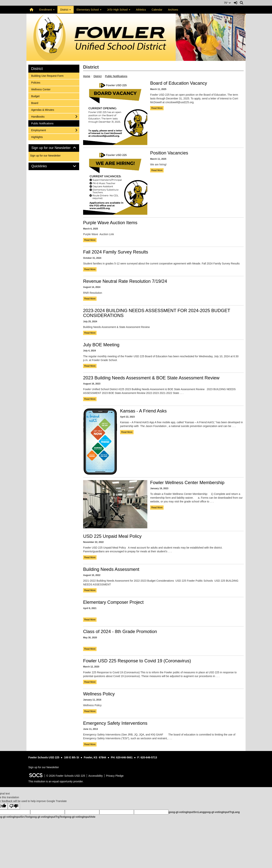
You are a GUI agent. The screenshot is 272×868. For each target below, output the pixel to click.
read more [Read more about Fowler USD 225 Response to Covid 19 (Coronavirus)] (90, 682)
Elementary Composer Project (113, 602)
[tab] (54, 148)
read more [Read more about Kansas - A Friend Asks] (127, 432)
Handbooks (38, 116)
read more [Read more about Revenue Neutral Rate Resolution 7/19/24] (90, 299)
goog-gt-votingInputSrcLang (186, 812)
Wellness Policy (99, 694)
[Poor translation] (14, 806)
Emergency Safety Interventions (115, 723)
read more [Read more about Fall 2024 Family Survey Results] (90, 269)
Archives (173, 10)
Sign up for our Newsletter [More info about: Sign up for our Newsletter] (45, 156)
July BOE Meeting (101, 345)
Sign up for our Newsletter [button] (54, 148)
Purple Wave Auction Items (110, 223)
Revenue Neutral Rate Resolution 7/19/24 (125, 281)
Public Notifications (116, 76)
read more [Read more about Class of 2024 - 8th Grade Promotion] (90, 649)
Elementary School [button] (89, 10)
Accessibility (96, 776)
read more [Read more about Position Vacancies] (157, 170)
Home (87, 76)
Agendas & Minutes (42, 110)
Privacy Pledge (115, 776)
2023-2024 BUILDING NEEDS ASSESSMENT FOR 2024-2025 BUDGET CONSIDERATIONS (157, 313)
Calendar (157, 10)
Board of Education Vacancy (179, 83)
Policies (36, 82)
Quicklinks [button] (43, 166)
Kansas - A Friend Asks (143, 411)
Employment (38, 130)
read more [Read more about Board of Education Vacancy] (157, 108)
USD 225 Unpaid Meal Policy (112, 536)
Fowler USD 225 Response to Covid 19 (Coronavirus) (137, 661)
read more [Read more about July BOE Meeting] (90, 366)
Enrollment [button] (47, 10)
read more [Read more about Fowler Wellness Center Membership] (157, 508)
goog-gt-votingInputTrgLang (222, 812)
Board (36, 103)
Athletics (141, 10)
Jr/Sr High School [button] (119, 10)
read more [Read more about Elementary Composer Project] (90, 620)
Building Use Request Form (47, 76)
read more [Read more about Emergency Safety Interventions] (90, 744)
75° (227, 3)
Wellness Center (41, 89)
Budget (36, 96)
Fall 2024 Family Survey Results (116, 252)
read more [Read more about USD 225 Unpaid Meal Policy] (90, 557)
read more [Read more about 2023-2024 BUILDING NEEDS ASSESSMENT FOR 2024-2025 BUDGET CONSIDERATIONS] (90, 333)
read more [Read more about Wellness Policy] (90, 711)
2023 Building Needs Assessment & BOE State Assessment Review (151, 378)
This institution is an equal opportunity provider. (56, 781)
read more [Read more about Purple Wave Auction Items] (90, 240)
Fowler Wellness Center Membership (187, 482)
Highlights (37, 137)
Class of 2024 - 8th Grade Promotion (120, 631)
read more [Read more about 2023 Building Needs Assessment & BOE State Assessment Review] (90, 399)
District (98, 76)
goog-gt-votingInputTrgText (47, 817)
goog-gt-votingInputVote (80, 817)
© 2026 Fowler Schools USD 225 (66, 776)
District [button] (66, 10)
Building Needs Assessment (111, 569)
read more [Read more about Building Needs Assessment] (90, 590)
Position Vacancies (169, 153)
